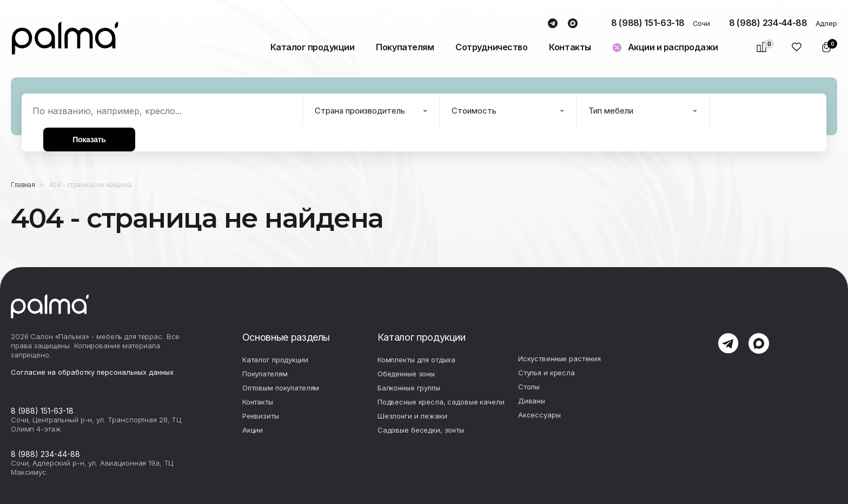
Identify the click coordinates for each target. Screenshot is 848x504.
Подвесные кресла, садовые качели (441, 402)
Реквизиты (261, 416)
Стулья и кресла (546, 373)
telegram (553, 24)
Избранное (797, 47)
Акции (253, 430)
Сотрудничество (491, 47)
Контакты (570, 47)
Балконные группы (409, 388)
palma (65, 38)
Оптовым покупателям (281, 388)
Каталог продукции (313, 47)
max (573, 24)
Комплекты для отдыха (416, 360)
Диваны (532, 401)
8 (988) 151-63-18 (648, 23)
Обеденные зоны (406, 374)
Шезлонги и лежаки (412, 416)
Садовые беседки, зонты (421, 430)
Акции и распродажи (673, 47)
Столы (529, 387)
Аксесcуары (539, 415)
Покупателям (405, 47)
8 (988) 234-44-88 (768, 23)
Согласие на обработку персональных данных (92, 372)
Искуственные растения (559, 359)
